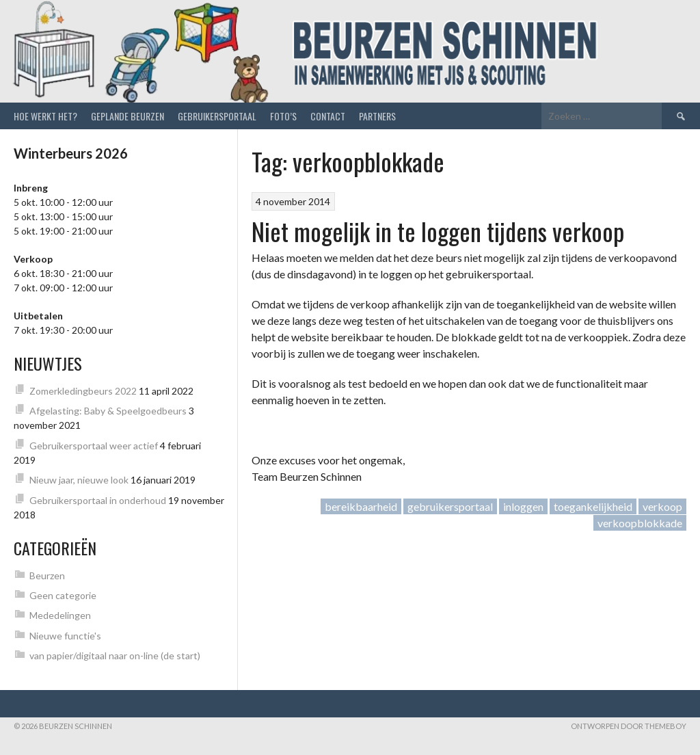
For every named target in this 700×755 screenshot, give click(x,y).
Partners (377, 116)
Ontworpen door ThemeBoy (629, 726)
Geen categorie (63, 595)
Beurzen (47, 575)
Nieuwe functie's (65, 636)
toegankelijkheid (593, 506)
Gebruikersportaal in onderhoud (98, 500)
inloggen (523, 506)
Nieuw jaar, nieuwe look (79, 480)
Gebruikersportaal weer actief (94, 446)
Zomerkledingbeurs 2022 (83, 391)
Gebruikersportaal (217, 116)
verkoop (662, 506)
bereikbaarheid (361, 506)
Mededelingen (60, 615)
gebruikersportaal (450, 506)
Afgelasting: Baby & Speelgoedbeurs (108, 411)
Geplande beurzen (127, 116)
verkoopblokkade (640, 523)
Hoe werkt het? (45, 116)
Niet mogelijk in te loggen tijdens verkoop (438, 231)
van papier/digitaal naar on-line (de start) (115, 655)
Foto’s (283, 116)
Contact (328, 116)
